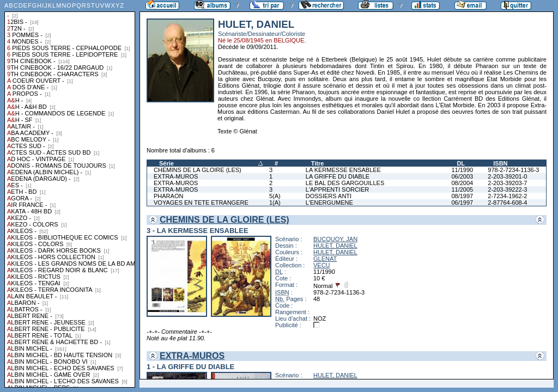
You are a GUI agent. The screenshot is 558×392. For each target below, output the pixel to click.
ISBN (500, 163)
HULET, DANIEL (335, 246)
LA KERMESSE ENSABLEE (343, 170)
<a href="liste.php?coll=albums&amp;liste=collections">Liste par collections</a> (70, 194)
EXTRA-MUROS (176, 176)
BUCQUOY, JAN (335, 239)
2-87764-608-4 (507, 203)
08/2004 (462, 183)
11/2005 (462, 189)
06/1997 (462, 203)
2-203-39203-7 (507, 183)
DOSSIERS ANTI (329, 196)
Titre (318, 163)
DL (461, 163)
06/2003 (462, 176)
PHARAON (168, 196)
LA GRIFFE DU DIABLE (338, 176)
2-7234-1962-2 (507, 196)
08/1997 (462, 196)
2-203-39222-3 (507, 189)
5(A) (275, 196)
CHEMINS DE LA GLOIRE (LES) (198, 170)
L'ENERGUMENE (329, 203)
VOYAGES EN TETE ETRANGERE (201, 203)
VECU (322, 265)
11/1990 (462, 170)
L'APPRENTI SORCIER (337, 189)
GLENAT (325, 259)
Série (166, 163)
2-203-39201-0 (507, 176)
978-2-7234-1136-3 (513, 170)
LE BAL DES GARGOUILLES (345, 183)
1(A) (275, 203)
